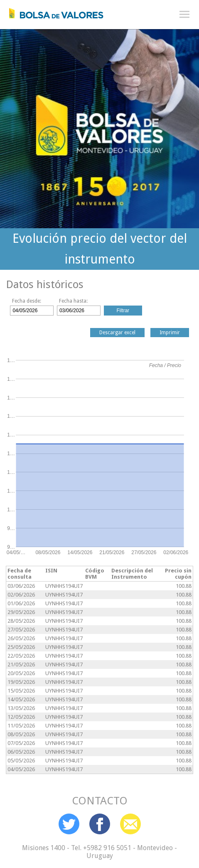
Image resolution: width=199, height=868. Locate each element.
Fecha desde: (27, 301)
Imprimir (170, 333)
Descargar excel (117, 333)
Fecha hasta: (73, 301)
